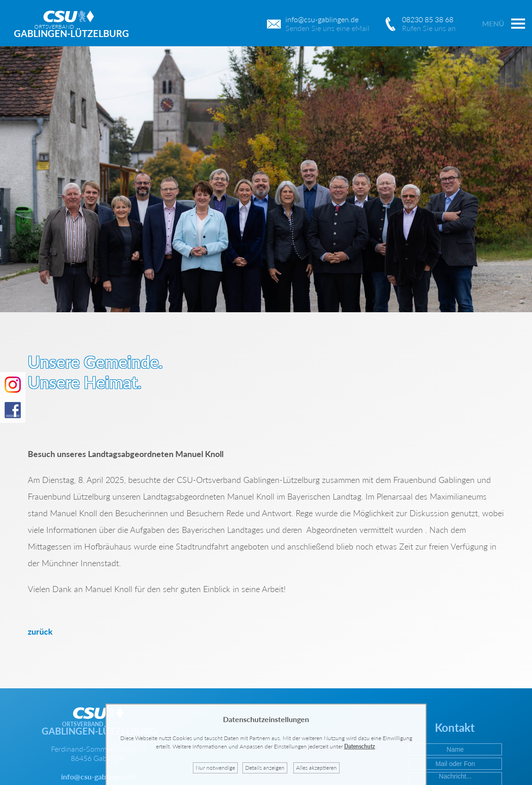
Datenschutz (360, 746)
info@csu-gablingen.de (99, 776)
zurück (40, 631)
